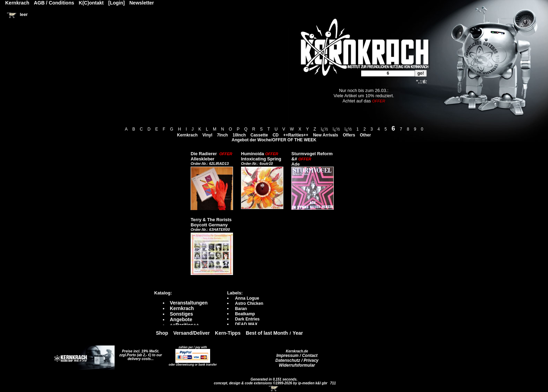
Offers (349, 135)
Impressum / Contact (297, 356)
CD (276, 135)
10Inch (239, 135)
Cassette (259, 135)
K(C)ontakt (91, 3)
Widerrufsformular (297, 365)
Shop (162, 333)
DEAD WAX (246, 324)
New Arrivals (325, 135)
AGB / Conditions (54, 3)
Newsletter (142, 3)
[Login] (117, 3)
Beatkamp (245, 314)
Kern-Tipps (228, 333)
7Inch (222, 135)
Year (298, 333)
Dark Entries (247, 319)
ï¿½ (325, 129)
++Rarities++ (296, 135)
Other (365, 135)
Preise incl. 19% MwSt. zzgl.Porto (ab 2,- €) (139, 353)
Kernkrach (187, 135)
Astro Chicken (249, 303)
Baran (241, 309)
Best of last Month (267, 333)
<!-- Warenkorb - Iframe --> (274, 389)
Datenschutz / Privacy (297, 360)
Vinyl (207, 135)
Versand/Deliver (192, 333)
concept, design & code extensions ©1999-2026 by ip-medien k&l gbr (271, 383)
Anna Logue (247, 298)
